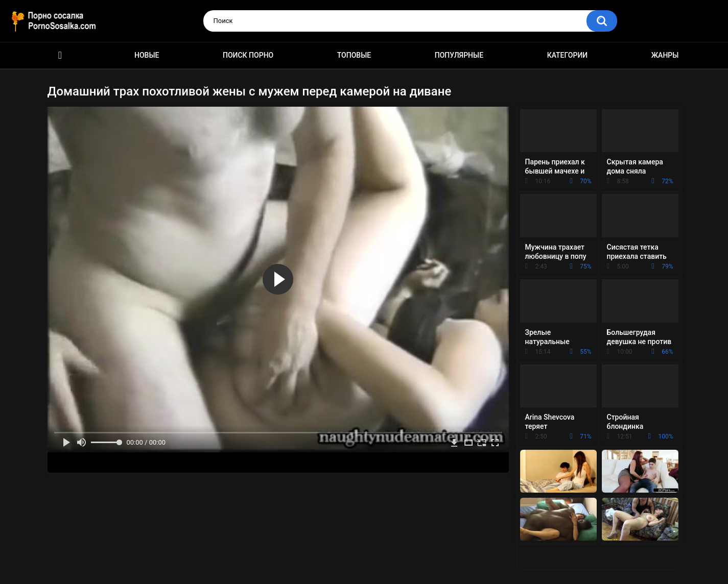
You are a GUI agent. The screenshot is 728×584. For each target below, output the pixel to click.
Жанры (665, 55)
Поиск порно (248, 55)
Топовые (354, 55)
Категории (568, 55)
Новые (147, 55)
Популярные (459, 55)
